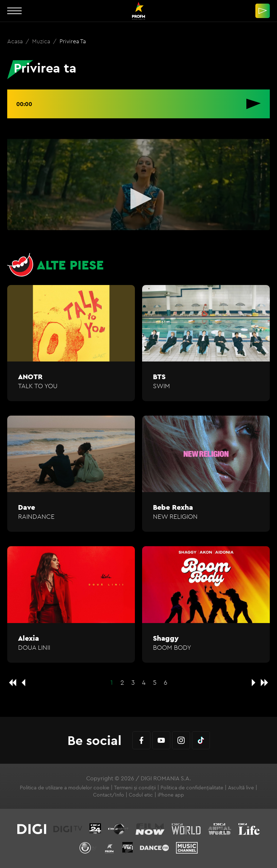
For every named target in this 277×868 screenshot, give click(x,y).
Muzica (42, 41)
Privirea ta (73, 41)
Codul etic (141, 795)
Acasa (16, 41)
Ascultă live (241, 788)
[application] (138, 200)
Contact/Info (109, 795)
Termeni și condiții (135, 788)
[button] (138, 199)
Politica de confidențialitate (192, 788)
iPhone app (171, 795)
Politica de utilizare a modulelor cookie (65, 788)
